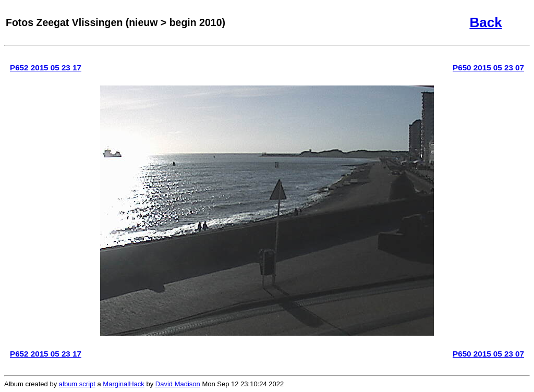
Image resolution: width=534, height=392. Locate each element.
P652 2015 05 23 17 (46, 68)
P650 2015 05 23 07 (488, 68)
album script (77, 384)
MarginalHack (123, 384)
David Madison (178, 384)
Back (486, 22)
